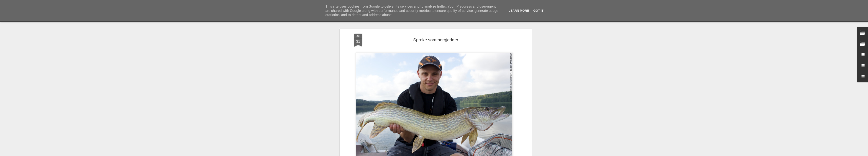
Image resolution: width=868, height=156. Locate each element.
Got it (538, 11)
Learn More (519, 11)
